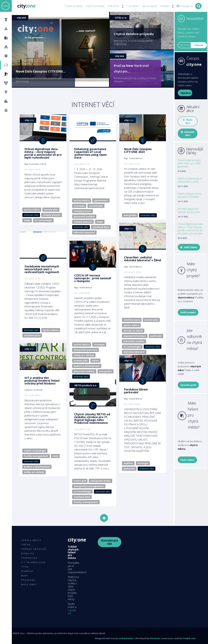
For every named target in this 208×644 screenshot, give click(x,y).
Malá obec (29, 584)
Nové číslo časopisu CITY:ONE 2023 (138, 150)
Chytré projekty (74, 6)
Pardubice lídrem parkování (136, 391)
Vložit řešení (187, 460)
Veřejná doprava (83, 222)
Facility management (36, 456)
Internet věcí (31, 215)
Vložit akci (188, 121)
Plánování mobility (84, 216)
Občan (95, 361)
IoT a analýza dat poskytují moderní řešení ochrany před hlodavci (42, 381)
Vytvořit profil (188, 385)
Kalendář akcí (188, 134)
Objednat (186, 93)
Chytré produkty (95, 6)
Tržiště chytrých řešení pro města (73, 552)
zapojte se (72, 612)
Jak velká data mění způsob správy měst (189, 210)
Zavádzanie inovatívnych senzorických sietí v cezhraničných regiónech (42, 269)
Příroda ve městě (133, 331)
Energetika (130, 215)
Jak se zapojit (150, 6)
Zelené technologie (35, 451)
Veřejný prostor (52, 215)
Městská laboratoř (84, 232)
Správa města (32, 210)
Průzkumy (28, 580)
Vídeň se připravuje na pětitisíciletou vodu (190, 180)
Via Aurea (155, 638)
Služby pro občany (84, 355)
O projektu (133, 6)
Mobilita (128, 463)
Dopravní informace (135, 336)
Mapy (27, 220)
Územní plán (51, 210)
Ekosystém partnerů (85, 350)
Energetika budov (100, 481)
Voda (55, 456)
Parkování (156, 336)
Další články (189, 247)
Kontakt (165, 6)
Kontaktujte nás (110, 542)
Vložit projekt (188, 312)
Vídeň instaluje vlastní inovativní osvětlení (189, 195)
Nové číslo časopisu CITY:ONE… (41, 71)
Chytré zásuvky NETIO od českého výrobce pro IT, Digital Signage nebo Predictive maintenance (92, 418)
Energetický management (89, 486)
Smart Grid (80, 481)
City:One (77, 540)
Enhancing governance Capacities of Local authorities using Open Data (90, 153)
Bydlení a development (87, 366)
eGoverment (101, 200)
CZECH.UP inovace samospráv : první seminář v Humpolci (93, 278)
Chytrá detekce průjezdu (134, 34)
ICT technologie (43, 220)
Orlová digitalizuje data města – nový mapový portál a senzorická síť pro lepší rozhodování (43, 153)
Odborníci (113, 6)
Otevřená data (101, 227)
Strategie (79, 206)
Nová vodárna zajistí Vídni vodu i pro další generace (189, 163)
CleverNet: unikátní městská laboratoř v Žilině (143, 259)
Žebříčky (27, 571)
